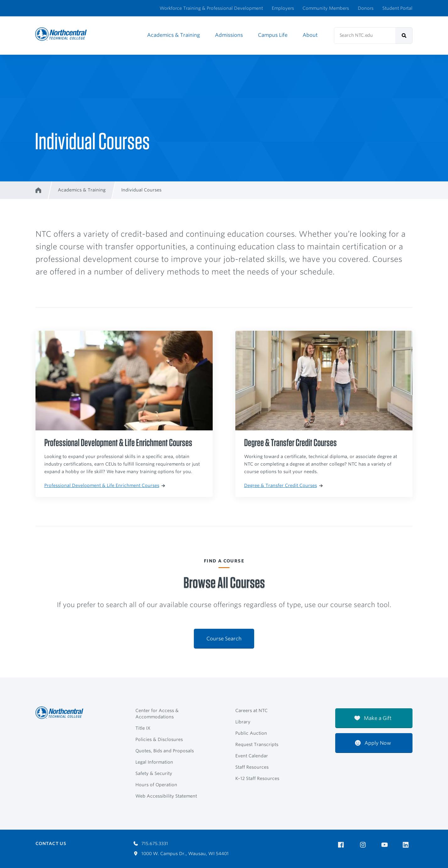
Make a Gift (373, 718)
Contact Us (51, 843)
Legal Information (154, 762)
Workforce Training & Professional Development (211, 8)
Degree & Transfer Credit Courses (283, 485)
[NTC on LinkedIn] (408, 845)
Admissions (229, 35)
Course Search (224, 639)
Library (243, 722)
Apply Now (373, 743)
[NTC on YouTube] (386, 845)
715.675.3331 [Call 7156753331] (151, 843)
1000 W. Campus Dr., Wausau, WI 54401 (181, 854)
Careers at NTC (251, 710)
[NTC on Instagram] (364, 845)
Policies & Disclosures (159, 739)
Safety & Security (154, 773)
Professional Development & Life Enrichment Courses (105, 485)
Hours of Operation (156, 785)
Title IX (143, 728)
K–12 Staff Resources (257, 778)
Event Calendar (252, 756)
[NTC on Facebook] (342, 845)
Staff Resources (252, 767)
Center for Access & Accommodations (157, 714)
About (310, 35)
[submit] (404, 36)
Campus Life (273, 35)
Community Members (326, 8)
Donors (366, 8)
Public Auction (251, 733)
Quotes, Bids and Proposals (165, 751)
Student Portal (397, 8)
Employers (283, 8)
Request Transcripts (257, 744)
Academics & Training (173, 35)
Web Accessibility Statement (166, 796)
